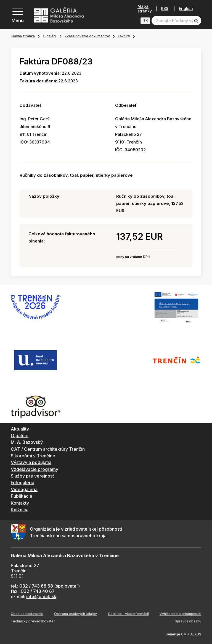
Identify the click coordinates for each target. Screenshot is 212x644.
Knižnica (20, 510)
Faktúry (124, 36)
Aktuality (20, 429)
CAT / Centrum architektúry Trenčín (48, 449)
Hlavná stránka (23, 36)
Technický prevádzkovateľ (33, 621)
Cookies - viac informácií (128, 614)
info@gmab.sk (41, 596)
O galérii (50, 36)
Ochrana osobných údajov (75, 614)
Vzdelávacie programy (35, 469)
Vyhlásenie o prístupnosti (180, 614)
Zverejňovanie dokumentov (87, 36)
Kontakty (20, 503)
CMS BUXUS (191, 634)
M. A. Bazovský (27, 442)
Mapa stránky (145, 9)
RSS (165, 9)
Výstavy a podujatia (31, 462)
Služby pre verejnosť (32, 476)
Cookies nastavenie (27, 614)
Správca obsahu (188, 621)
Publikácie (22, 496)
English (186, 9)
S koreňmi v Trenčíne (33, 456)
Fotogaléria (22, 483)
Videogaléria (24, 489)
